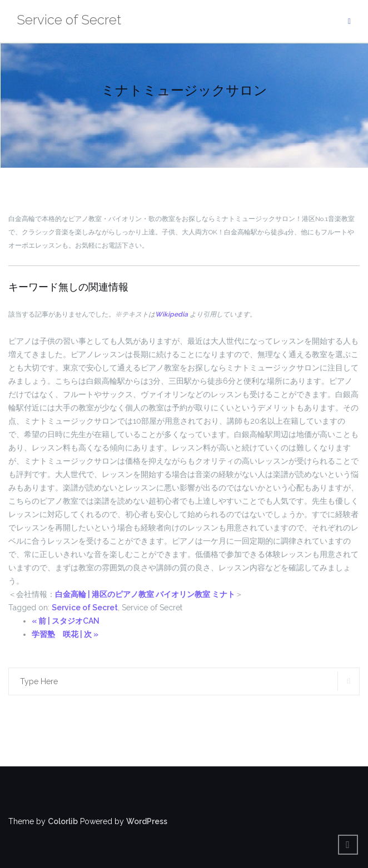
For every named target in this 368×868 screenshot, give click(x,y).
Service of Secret (85, 608)
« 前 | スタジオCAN (66, 621)
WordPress (147, 821)
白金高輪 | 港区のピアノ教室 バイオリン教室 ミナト (145, 594)
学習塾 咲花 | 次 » (65, 634)
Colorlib (63, 821)
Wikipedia (171, 314)
